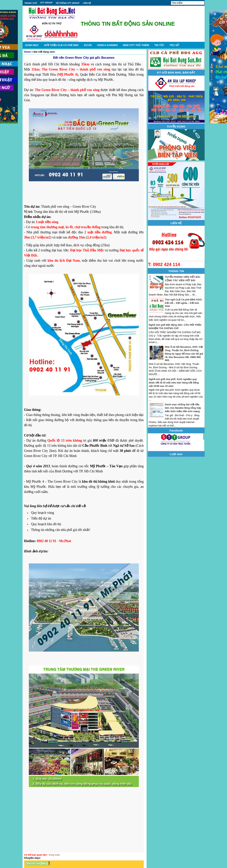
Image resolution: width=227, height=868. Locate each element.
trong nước (54, 855)
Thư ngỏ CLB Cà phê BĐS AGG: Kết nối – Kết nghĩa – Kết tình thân (184, 303)
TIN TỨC (159, 45)
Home (27, 52)
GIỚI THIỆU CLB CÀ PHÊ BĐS (61, 45)
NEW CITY (136, 45)
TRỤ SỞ (174, 45)
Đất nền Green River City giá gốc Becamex (84, 58)
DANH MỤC (32, 45)
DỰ (88, 45)
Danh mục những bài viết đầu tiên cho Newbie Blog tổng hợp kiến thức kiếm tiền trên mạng (183, 408)
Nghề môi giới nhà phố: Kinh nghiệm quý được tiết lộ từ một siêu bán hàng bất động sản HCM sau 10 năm (174, 383)
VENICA (107, 45)
